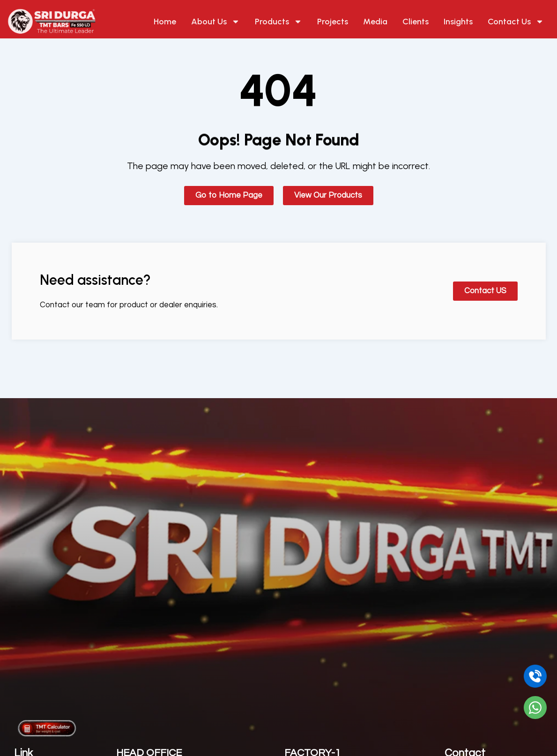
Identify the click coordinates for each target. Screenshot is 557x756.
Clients (416, 22)
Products (278, 22)
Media (375, 22)
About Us (215, 22)
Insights (458, 22)
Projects (333, 22)
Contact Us (516, 22)
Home (165, 22)
